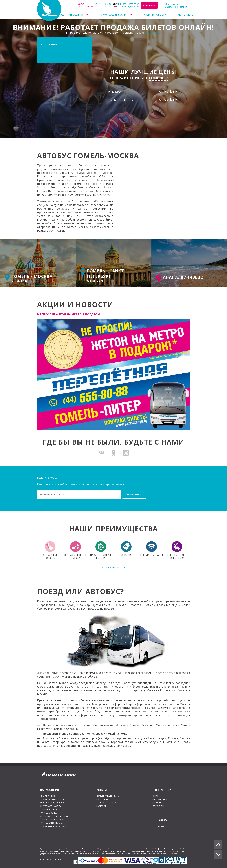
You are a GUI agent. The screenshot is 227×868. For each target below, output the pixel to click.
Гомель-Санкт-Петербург (52, 799)
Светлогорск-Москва (51, 806)
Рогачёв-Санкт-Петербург (53, 823)
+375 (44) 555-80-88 (126, 4)
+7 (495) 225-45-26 (94, 4)
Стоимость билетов (107, 803)
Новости (163, 820)
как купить (153, 32)
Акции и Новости (155, 15)
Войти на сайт (173, 4)
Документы (158, 806)
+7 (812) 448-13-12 (94, 7)
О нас (155, 796)
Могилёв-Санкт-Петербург (53, 803)
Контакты (149, 5)
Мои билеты (186, 15)
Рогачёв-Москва (48, 813)
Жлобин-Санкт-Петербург (53, 820)
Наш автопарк (160, 799)
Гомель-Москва (48, 796)
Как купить (102, 806)
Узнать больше (112, 567)
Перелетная (49, 10)
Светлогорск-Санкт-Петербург (55, 816)
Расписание (103, 799)
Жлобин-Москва (49, 810)
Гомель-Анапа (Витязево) (53, 826)
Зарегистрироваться (176, 7)
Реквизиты (158, 803)
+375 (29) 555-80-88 (126, 7)
